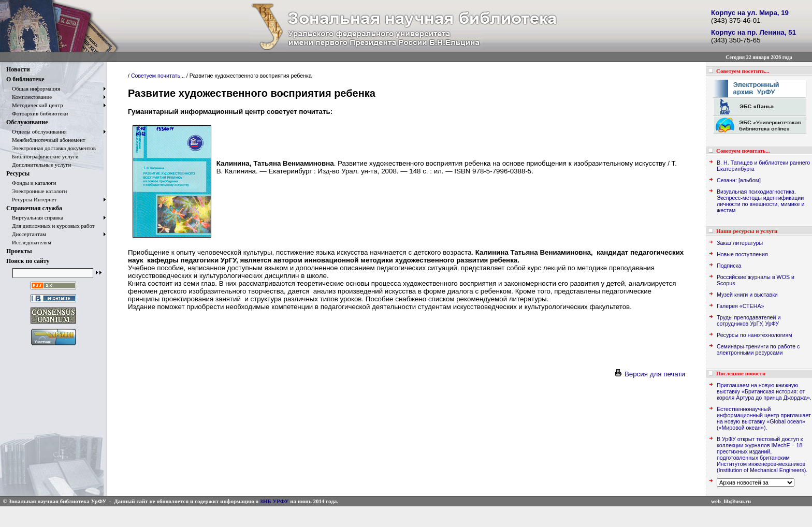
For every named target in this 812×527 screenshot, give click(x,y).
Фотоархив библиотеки (37, 113)
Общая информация (33, 89)
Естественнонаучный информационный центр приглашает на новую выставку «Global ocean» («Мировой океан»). (764, 418)
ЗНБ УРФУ (274, 501)
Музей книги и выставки (747, 295)
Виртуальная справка (35, 217)
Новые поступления (742, 254)
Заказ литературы (740, 243)
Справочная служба (34, 208)
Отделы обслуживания (37, 131)
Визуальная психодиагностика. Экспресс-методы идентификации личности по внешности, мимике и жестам (760, 201)
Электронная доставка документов (51, 148)
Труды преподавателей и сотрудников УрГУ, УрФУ (749, 320)
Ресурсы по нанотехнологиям (755, 335)
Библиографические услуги (42, 156)
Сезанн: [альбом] (739, 180)
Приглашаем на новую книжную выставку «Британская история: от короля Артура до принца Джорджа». (764, 391)
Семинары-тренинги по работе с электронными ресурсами (758, 349)
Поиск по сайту (28, 261)
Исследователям (29, 242)
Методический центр (34, 105)
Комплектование (29, 97)
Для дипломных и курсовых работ (50, 226)
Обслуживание (27, 122)
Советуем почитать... (158, 76)
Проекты (19, 251)
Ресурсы (18, 173)
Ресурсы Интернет (32, 199)
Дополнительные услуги (39, 165)
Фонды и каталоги (31, 183)
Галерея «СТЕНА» (740, 306)
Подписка (729, 266)
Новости (18, 69)
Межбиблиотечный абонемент (46, 140)
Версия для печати (649, 374)
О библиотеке (25, 79)
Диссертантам (26, 234)
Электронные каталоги (37, 191)
